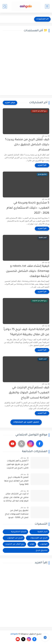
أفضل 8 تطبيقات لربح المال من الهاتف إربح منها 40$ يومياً (16, 481)
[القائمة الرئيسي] (47, 6)
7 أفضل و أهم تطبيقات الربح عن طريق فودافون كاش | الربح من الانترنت (17, 465)
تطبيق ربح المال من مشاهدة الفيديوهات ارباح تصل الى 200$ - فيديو (17, 514)
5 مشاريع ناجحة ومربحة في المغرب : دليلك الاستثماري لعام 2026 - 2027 (28, 208)
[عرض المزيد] (10, 103)
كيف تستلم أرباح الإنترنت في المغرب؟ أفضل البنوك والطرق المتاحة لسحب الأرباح (29, 393)
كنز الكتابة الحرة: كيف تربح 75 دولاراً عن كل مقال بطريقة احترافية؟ (26, 332)
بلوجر (32, 544)
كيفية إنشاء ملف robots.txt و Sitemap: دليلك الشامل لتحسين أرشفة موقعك (28, 271)
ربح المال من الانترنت (15, 544)
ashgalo (14, 634)
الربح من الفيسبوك (39, 538)
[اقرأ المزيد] (42, 165)
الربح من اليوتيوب (15, 538)
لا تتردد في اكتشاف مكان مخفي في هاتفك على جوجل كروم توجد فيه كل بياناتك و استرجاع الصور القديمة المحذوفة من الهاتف (16, 498)
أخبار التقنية (43, 532)
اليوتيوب (44, 544)
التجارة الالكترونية (19, 532)
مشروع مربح (42, 550)
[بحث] (5, 6)
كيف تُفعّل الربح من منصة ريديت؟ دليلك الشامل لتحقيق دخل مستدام (27, 145)
